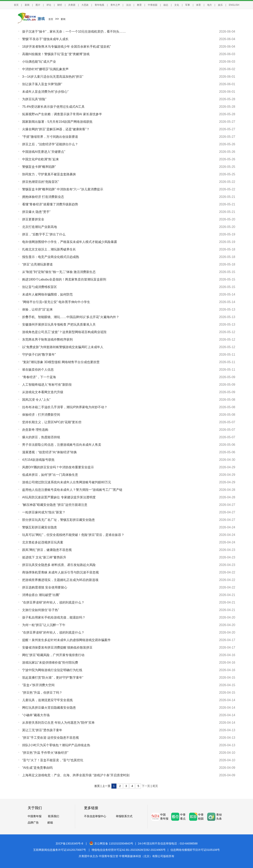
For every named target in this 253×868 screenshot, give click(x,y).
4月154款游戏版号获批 (38, 460)
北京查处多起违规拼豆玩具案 (43, 542)
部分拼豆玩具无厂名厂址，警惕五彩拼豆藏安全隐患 (59, 520)
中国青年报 (35, 816)
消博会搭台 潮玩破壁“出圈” (41, 595)
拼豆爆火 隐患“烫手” (36, 212)
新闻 (27, 5)
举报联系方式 (124, 816)
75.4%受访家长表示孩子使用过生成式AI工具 (53, 107)
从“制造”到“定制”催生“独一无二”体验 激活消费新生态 (59, 272)
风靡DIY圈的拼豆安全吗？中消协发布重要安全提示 (58, 467)
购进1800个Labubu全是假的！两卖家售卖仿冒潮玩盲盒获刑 (64, 279)
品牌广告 (33, 823)
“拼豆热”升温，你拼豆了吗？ (42, 693)
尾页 (155, 786)
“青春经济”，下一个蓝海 (39, 377)
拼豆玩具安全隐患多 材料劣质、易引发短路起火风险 (59, 565)
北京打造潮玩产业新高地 (40, 227)
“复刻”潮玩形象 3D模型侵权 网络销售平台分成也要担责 (61, 362)
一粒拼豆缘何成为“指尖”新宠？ (44, 512)
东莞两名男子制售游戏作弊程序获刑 (47, 340)
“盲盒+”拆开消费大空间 (38, 685)
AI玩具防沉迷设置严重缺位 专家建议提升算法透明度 (59, 497)
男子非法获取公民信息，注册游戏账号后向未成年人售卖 (62, 445)
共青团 (72, 5)
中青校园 (153, 5)
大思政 (85, 5)
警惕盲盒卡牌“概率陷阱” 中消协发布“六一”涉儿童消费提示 (63, 189)
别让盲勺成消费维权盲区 (40, 287)
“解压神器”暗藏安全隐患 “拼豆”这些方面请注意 (55, 505)
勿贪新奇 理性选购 (35, 430)
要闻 (63, 19)
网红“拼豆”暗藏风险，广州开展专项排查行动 (53, 655)
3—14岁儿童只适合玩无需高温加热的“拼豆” (53, 77)
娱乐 (220, 5)
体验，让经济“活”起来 (37, 309)
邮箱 (50, 823)
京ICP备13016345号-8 (69, 843)
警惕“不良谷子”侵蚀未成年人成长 (45, 39)
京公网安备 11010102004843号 (111, 843)
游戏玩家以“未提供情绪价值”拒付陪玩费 (50, 663)
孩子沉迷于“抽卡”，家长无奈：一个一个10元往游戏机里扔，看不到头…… (74, 32)
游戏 (41, 19)
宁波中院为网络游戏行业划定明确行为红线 (52, 670)
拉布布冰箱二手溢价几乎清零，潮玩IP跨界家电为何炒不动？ (65, 407)
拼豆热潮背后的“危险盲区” (41, 182)
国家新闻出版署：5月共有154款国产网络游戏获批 (57, 122)
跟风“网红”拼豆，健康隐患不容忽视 (47, 550)
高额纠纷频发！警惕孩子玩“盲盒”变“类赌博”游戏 (56, 54)
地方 (210, 5)
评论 (49, 5)
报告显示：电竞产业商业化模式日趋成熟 (51, 257)
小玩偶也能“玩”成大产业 (39, 62)
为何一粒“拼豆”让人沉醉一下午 (44, 625)
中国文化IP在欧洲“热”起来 (41, 159)
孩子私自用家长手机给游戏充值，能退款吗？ (54, 617)
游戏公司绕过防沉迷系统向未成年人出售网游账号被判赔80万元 (67, 482)
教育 (139, 5)
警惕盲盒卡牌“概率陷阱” (39, 167)
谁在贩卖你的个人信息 (38, 370)
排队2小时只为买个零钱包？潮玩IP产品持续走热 (56, 745)
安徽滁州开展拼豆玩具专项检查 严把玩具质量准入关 (59, 324)
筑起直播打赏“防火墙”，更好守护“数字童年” (53, 678)
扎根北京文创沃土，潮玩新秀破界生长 (49, 249)
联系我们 (54, 816)
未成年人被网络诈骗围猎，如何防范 (47, 294)
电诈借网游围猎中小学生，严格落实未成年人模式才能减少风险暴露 (70, 242)
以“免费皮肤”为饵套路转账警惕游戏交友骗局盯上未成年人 (63, 347)
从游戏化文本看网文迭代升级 (43, 392)
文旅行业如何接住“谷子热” (41, 610)
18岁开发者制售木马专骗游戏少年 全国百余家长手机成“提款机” (67, 47)
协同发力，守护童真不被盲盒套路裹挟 (49, 174)
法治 (128, 5)
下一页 (146, 786)
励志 (166, 5)
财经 (60, 5)
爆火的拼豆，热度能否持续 (41, 437)
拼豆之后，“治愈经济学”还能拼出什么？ (50, 144)
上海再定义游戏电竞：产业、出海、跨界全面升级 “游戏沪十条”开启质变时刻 (76, 775)
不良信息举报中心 (95, 816)
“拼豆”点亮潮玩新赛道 (37, 264)
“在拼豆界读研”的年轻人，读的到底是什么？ (53, 602)
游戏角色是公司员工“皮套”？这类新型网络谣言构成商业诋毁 (64, 332)
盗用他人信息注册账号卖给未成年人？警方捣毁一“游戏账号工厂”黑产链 (72, 490)
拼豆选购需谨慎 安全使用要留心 (45, 587)
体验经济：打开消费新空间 (41, 415)
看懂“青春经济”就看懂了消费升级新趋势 (50, 204)
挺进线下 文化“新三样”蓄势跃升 (44, 557)
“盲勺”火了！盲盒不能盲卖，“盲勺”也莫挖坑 (53, 760)
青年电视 (99, 5)
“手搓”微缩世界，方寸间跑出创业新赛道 (50, 137)
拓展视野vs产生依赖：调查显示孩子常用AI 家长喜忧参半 (62, 114)
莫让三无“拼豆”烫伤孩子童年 (42, 730)
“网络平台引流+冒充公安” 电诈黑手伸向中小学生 (56, 302)
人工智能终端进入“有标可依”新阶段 (47, 385)
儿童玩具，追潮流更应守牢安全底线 (47, 700)
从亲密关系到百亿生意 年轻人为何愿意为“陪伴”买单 (58, 723)
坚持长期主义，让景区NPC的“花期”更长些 (52, 422)
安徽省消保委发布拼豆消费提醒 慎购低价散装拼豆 (57, 647)
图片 (38, 5)
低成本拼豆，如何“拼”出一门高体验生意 (50, 475)
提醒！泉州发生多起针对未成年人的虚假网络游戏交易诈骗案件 (66, 640)
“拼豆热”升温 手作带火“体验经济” (45, 753)
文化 (177, 5)
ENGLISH (234, 5)
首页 (16, 5)
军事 (188, 5)
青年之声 (115, 5)
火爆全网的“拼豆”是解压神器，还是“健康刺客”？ (56, 129)
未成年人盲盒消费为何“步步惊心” (45, 92)
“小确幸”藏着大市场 (36, 715)
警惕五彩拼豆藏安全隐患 (40, 527)
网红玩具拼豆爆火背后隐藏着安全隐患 (49, 708)
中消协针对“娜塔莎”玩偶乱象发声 (45, 69)
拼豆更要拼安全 (33, 219)
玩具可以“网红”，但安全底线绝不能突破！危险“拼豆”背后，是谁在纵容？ (73, 535)
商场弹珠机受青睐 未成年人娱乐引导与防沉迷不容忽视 (60, 572)
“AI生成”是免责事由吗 (37, 768)
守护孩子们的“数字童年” (39, 355)
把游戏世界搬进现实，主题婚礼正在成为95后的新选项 (60, 580)
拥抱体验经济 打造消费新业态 (43, 197)
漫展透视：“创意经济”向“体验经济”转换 (50, 452)
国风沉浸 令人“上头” (36, 400)
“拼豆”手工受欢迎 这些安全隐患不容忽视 (51, 738)
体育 (198, 5)
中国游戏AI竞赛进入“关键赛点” (44, 152)
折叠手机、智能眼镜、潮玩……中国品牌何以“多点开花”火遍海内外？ (71, 317)
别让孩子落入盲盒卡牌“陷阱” (42, 84)
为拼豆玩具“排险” (34, 99)
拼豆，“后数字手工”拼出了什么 (44, 234)
